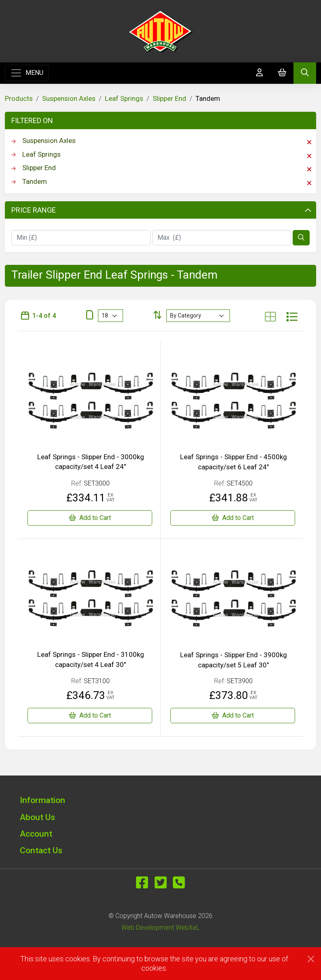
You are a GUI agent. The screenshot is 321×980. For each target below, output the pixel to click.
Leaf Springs (124, 98)
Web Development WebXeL (160, 928)
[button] (161, 800)
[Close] (311, 959)
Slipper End (169, 98)
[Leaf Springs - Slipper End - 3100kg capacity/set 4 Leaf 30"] (90, 716)
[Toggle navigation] (27, 73)
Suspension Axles (69, 98)
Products (19, 98)
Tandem (161, 182)
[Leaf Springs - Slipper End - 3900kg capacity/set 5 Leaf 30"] (233, 716)
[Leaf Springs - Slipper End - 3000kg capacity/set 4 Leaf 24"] (90, 518)
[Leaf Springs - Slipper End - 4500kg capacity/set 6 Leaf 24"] (233, 518)
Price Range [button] (161, 210)
